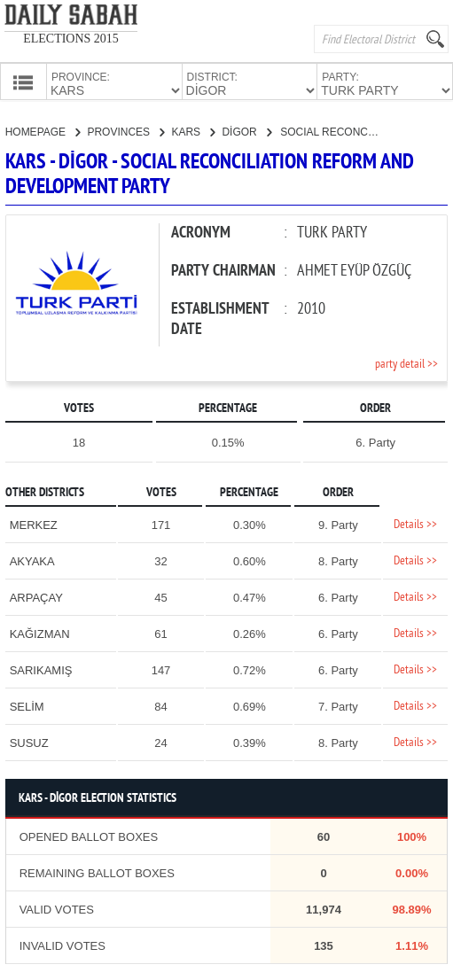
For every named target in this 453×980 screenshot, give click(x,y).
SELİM (27, 705)
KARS (193, 130)
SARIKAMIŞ (41, 669)
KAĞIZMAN (40, 632)
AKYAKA (32, 560)
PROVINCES (125, 130)
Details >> (415, 523)
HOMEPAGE (43, 130)
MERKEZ (34, 523)
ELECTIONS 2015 (71, 39)
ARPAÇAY (36, 596)
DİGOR (246, 130)
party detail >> (406, 363)
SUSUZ (29, 741)
